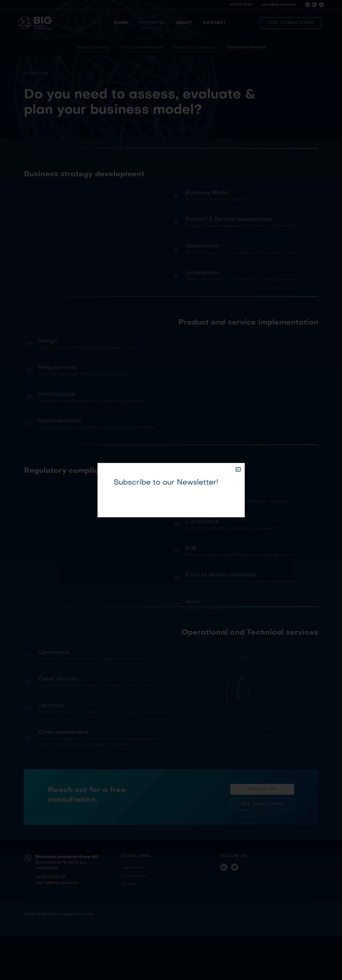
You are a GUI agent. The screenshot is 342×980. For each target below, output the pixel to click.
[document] (171, 490)
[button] (238, 469)
